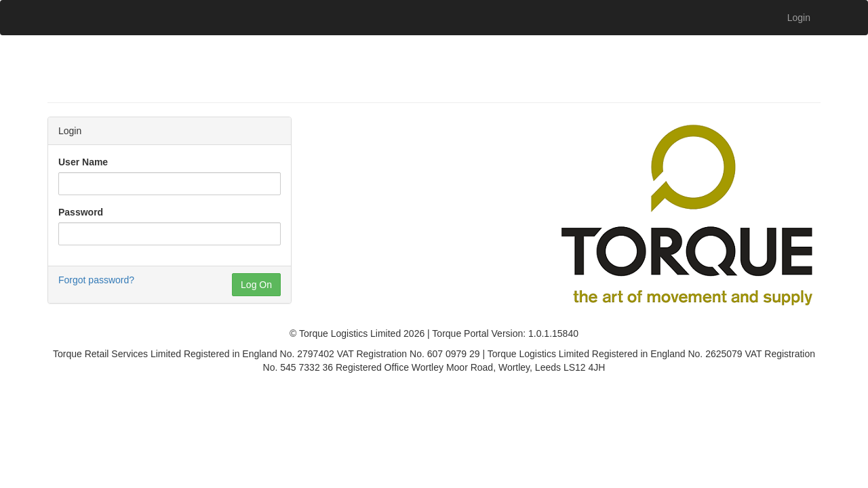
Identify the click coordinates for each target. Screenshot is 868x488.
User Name (83, 162)
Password (81, 212)
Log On (256, 285)
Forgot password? (96, 280)
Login (799, 18)
